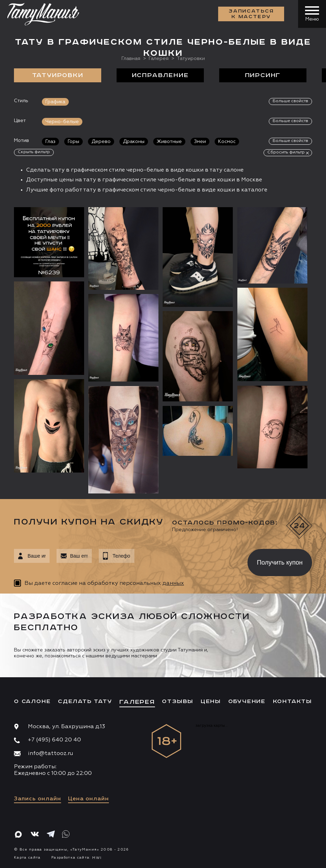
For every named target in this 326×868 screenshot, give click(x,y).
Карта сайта (27, 858)
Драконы (134, 142)
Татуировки (58, 75)
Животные (169, 142)
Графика (55, 102)
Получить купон (280, 563)
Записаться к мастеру (251, 14)
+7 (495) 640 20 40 (54, 740)
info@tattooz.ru (50, 754)
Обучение (247, 701)
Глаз (50, 142)
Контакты (292, 701)
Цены (211, 701)
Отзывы (178, 701)
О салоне (32, 701)
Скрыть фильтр (34, 152)
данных (173, 583)
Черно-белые (62, 122)
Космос (227, 142)
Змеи (200, 142)
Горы (73, 142)
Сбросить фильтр (286, 152)
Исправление (160, 75)
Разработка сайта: (76, 858)
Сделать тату (85, 701)
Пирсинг (263, 75)
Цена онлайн (88, 799)
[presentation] (186, 560)
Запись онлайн (38, 799)
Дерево (101, 142)
